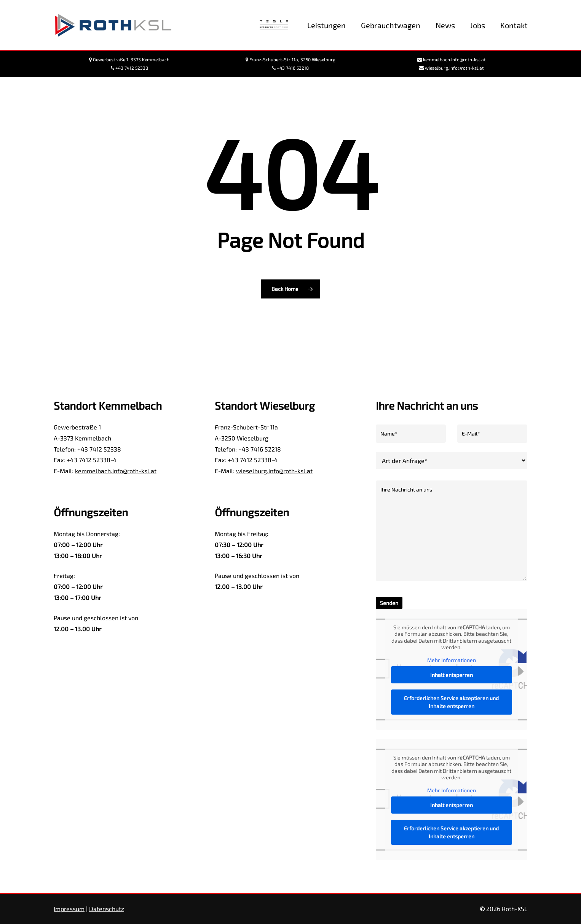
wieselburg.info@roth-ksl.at (274, 471)
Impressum (69, 909)
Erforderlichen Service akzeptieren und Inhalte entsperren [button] (452, 702)
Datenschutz (107, 909)
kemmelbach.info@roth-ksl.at (116, 471)
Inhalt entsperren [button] (452, 675)
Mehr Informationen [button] (452, 660)
